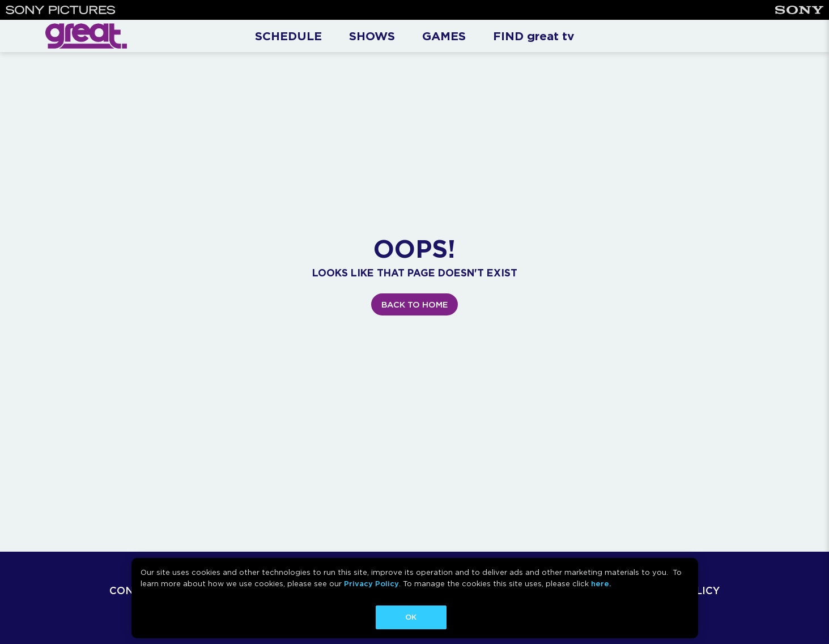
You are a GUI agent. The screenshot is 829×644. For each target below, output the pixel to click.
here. (601, 584)
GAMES (444, 36)
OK (411, 617)
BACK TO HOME (415, 305)
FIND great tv (533, 36)
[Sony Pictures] (61, 10)
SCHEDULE (288, 36)
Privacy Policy (371, 584)
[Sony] (799, 10)
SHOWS (372, 36)
